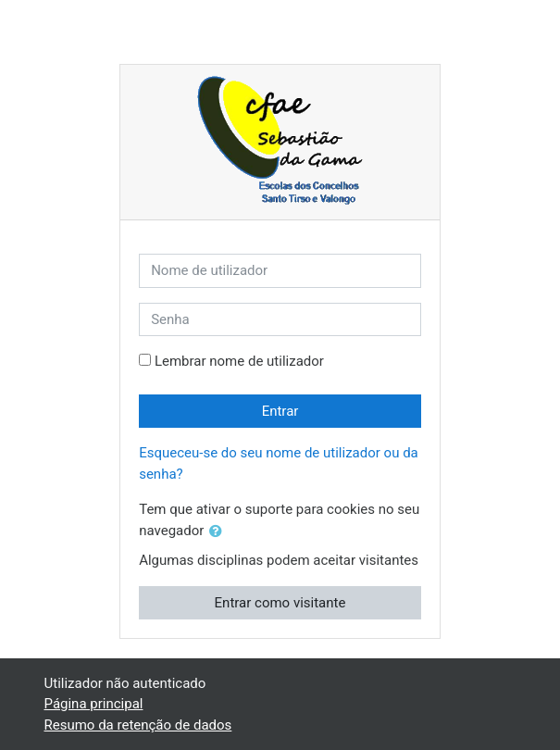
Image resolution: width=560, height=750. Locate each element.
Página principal (94, 704)
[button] (219, 532)
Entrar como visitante (280, 603)
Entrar (280, 411)
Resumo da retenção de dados (138, 725)
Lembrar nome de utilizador (239, 361)
